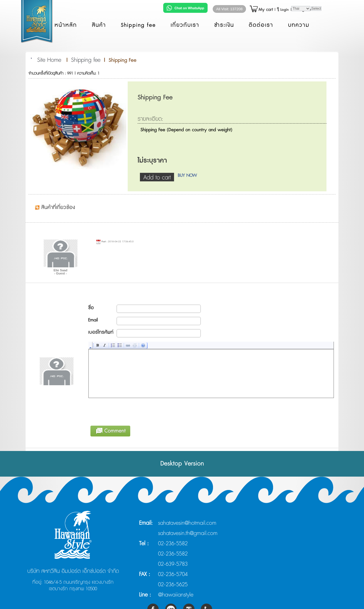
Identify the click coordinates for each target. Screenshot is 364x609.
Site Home (49, 60)
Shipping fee (86, 60)
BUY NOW (187, 176)
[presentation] (132, 411)
